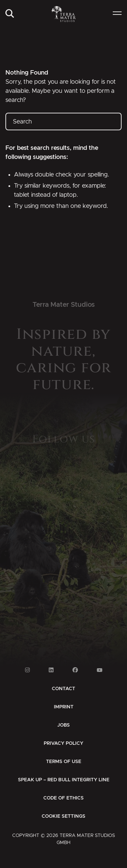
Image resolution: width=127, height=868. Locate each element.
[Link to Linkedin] (51, 670)
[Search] (9, 14)
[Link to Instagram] (27, 670)
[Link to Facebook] (75, 670)
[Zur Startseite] (63, 14)
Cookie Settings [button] (63, 816)
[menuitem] (9, 14)
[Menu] (117, 14)
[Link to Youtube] (100, 670)
